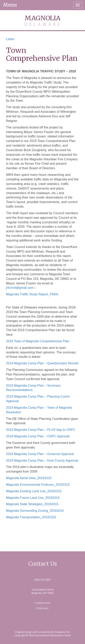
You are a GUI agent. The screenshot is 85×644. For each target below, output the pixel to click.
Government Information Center (53, 635)
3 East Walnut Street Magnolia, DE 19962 (43, 591)
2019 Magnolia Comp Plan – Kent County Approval (42, 461)
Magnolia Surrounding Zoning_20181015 (35, 511)
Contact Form (43, 603)
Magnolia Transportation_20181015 (31, 517)
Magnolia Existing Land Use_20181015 (34, 491)
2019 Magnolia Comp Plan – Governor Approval (40, 454)
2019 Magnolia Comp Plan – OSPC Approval (38, 436)
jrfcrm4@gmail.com (20, 288)
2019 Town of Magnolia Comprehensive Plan (38, 341)
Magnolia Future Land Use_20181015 (33, 498)
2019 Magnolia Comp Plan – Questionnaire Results (42, 363)
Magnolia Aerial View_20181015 (29, 478)
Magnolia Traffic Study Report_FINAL (32, 294)
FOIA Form (42, 608)
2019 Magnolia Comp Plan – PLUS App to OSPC (41, 430)
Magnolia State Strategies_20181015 (32, 504)
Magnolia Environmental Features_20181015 (38, 485)
